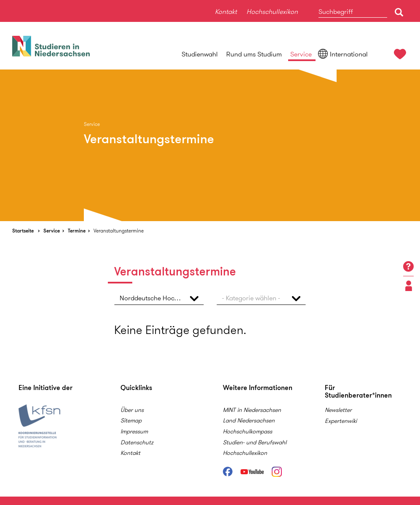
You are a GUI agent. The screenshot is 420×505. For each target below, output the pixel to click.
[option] (210, 145)
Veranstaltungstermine (119, 231)
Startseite (23, 231)
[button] (159, 298)
